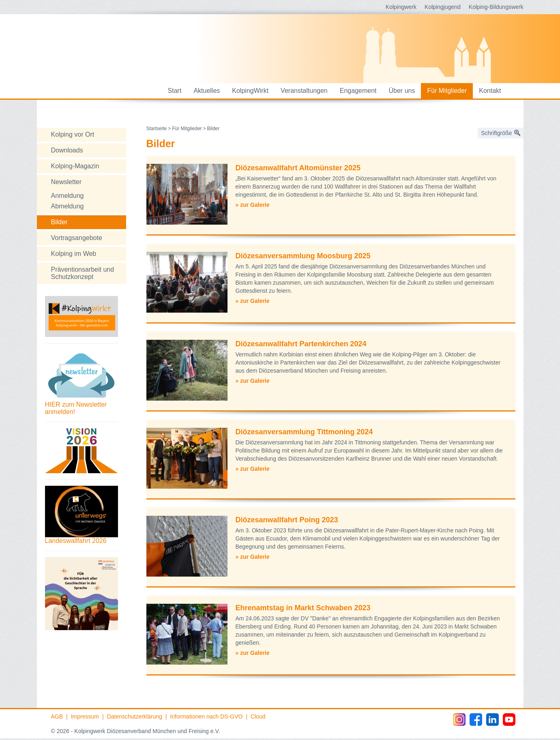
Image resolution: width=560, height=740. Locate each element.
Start (175, 91)
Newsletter (67, 182)
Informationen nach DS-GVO (206, 716)
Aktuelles (207, 91)
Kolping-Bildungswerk (496, 7)
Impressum (85, 716)
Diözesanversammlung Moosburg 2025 (303, 256)
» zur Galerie (253, 205)
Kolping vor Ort (73, 134)
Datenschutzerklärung (135, 716)
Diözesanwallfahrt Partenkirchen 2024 (301, 344)
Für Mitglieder (447, 91)
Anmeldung (68, 196)
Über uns (402, 91)
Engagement (358, 91)
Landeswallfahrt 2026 (76, 541)
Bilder (59, 222)
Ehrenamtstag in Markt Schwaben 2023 (303, 608)
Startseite (157, 129)
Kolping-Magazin (75, 166)
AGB (57, 716)
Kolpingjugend (443, 7)
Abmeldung (68, 206)
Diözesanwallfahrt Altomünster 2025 (298, 168)
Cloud (258, 716)
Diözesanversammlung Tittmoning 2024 (304, 432)
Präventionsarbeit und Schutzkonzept (83, 273)
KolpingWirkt (250, 91)
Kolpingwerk (401, 7)
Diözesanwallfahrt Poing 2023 (287, 520)
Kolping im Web (74, 254)
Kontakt (490, 91)
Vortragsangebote (77, 238)
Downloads (67, 150)
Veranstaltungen (304, 91)
